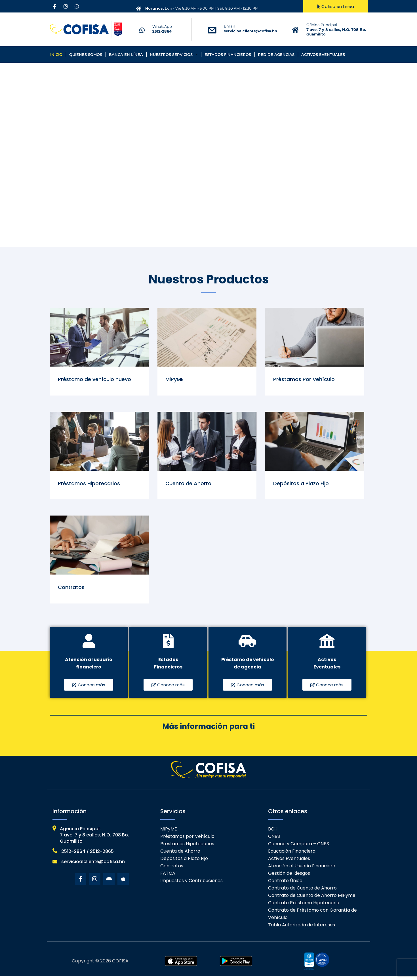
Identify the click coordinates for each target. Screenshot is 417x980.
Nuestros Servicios (171, 54)
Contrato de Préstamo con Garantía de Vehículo (312, 917)
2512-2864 (162, 31)
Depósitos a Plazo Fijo (302, 485)
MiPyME (175, 380)
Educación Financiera (292, 855)
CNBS (274, 840)
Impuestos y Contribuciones (191, 884)
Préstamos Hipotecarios (89, 485)
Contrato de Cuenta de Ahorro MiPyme (312, 899)
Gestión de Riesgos (289, 877)
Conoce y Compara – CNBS (299, 847)
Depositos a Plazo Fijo (184, 862)
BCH (273, 833)
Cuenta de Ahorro (189, 485)
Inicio (56, 54)
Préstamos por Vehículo (187, 840)
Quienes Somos (86, 54)
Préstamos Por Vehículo (305, 380)
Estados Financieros (228, 54)
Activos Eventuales (323, 54)
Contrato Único (285, 884)
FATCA (168, 877)
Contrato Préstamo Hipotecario (304, 906)
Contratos (72, 590)
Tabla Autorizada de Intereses (302, 929)
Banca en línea (126, 54)
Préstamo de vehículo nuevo (95, 380)
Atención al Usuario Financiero (302, 869)
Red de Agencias (276, 54)
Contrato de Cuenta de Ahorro (302, 892)
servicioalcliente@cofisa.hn (250, 31)
